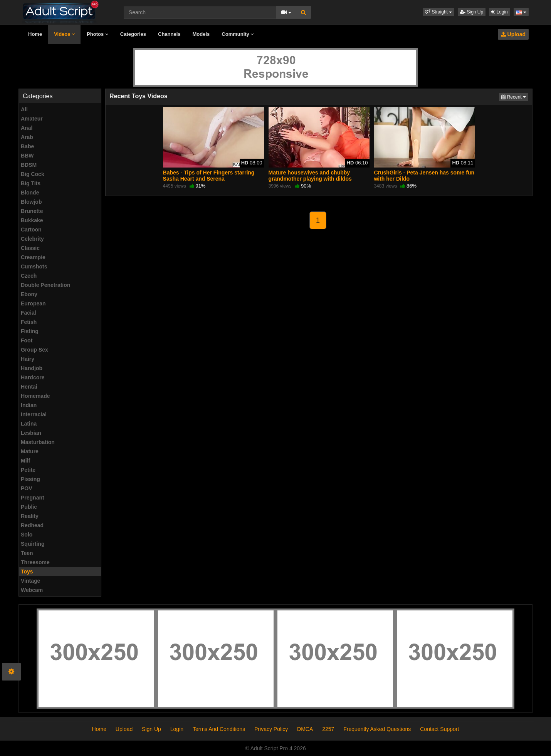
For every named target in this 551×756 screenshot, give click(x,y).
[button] (438, 12)
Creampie (33, 257)
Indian (29, 405)
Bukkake (32, 220)
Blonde (30, 193)
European (33, 303)
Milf (25, 461)
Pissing (30, 479)
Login (500, 12)
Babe (27, 146)
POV (27, 488)
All (24, 109)
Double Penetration (45, 285)
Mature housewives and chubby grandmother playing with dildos (310, 176)
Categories (133, 34)
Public (29, 507)
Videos (64, 34)
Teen (27, 553)
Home (35, 34)
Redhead (32, 525)
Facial (29, 313)
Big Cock (33, 174)
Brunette (32, 211)
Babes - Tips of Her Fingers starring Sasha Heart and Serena (209, 176)
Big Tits (31, 183)
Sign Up (472, 12)
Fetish (29, 322)
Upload (513, 34)
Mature (30, 451)
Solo (27, 535)
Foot (27, 340)
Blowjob (31, 202)
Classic (30, 248)
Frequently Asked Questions (377, 729)
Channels (169, 34)
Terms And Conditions (219, 729)
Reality (30, 516)
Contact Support (439, 729)
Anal (27, 128)
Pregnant (33, 498)
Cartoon (31, 230)
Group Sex (34, 350)
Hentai (29, 387)
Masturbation (38, 442)
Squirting (33, 544)
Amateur (32, 119)
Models (201, 34)
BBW (27, 156)
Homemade (35, 396)
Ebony (29, 294)
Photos (97, 34)
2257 (328, 729)
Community (238, 34)
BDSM (29, 165)
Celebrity (32, 239)
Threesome (35, 562)
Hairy (28, 359)
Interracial (34, 414)
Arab (27, 137)
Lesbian (31, 433)
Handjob (32, 368)
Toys (27, 572)
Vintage (30, 581)
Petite (28, 470)
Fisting (30, 331)
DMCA (305, 729)
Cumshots (34, 267)
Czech (29, 276)
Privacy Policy (271, 729)
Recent (515, 96)
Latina (29, 424)
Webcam (32, 590)
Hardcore (33, 377)
